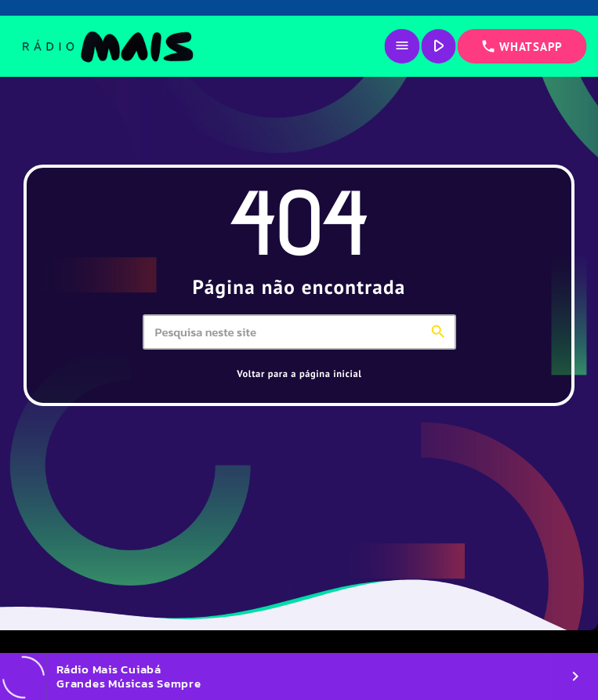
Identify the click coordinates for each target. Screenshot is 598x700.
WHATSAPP (522, 46)
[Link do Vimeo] (107, 46)
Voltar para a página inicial (299, 374)
